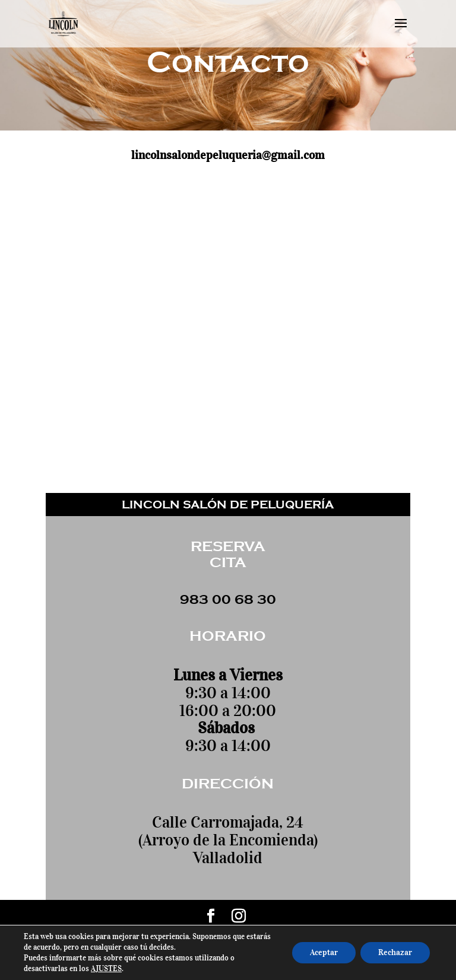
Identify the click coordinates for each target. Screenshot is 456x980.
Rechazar (395, 952)
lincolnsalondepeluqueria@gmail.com (228, 155)
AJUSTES (106, 968)
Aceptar (324, 952)
